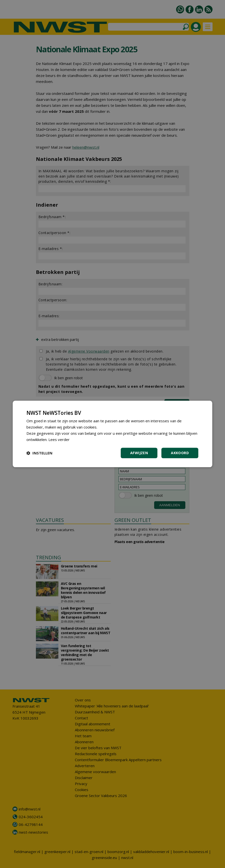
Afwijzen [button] (139, 453)
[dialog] (112, 434)
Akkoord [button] (180, 453)
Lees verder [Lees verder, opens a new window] (59, 439)
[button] (39, 453)
